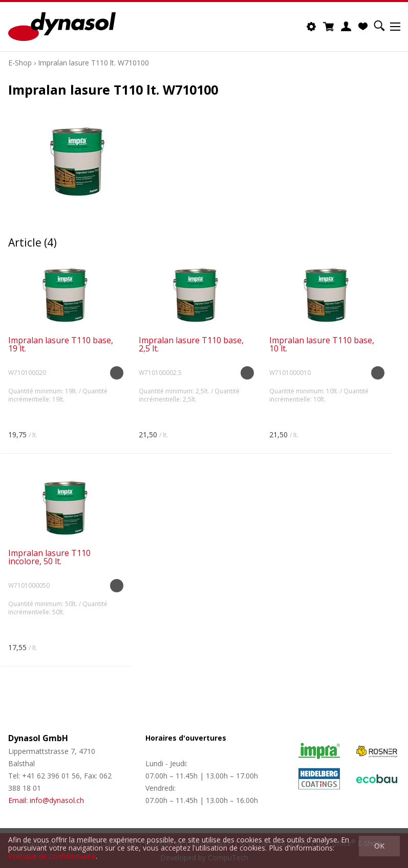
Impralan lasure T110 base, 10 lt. (322, 344)
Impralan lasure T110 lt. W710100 (93, 63)
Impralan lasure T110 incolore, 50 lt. (49, 557)
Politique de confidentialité (52, 856)
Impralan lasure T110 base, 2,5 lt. (191, 344)
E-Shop (20, 63)
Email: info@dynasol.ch (46, 800)
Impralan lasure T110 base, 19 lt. (61, 344)
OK (379, 846)
